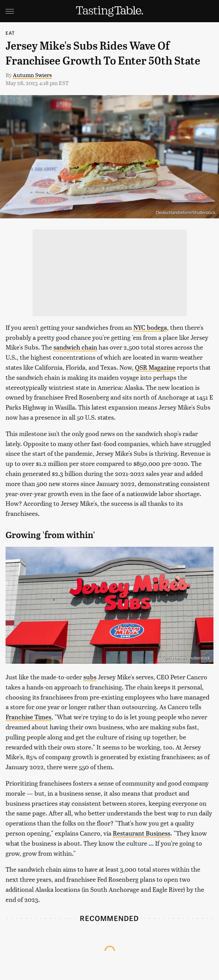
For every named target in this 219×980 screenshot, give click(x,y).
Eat (10, 33)
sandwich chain (75, 347)
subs (90, 677)
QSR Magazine (155, 367)
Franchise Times (28, 717)
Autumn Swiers (32, 75)
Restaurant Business (142, 833)
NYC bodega (150, 327)
